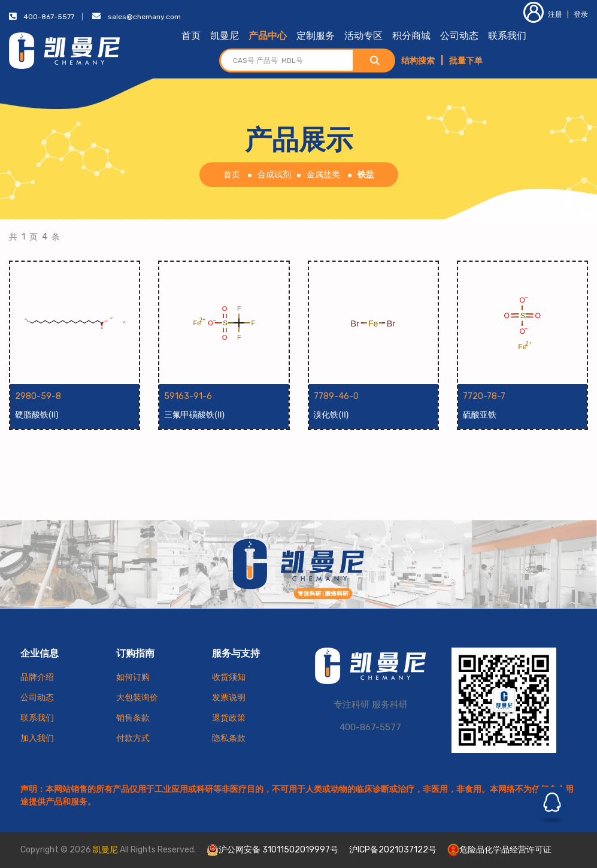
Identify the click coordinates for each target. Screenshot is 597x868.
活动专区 (363, 36)
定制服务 (316, 36)
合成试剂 (274, 175)
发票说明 (229, 698)
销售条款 (133, 718)
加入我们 (37, 738)
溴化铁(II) (331, 415)
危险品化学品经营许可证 (499, 850)
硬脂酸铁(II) (37, 415)
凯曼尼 (225, 36)
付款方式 (133, 738)
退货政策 (229, 718)
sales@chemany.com (144, 17)
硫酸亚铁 (480, 415)
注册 (543, 14)
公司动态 (459, 36)
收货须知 (229, 677)
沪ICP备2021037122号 (393, 850)
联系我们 (507, 36)
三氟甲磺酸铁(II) (194, 415)
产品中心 (268, 36)
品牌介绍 (37, 677)
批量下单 (466, 61)
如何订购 (133, 677)
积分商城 (411, 36)
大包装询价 (137, 698)
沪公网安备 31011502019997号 (272, 850)
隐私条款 (229, 738)
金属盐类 (323, 175)
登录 (581, 14)
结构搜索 (418, 61)
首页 (191, 36)
